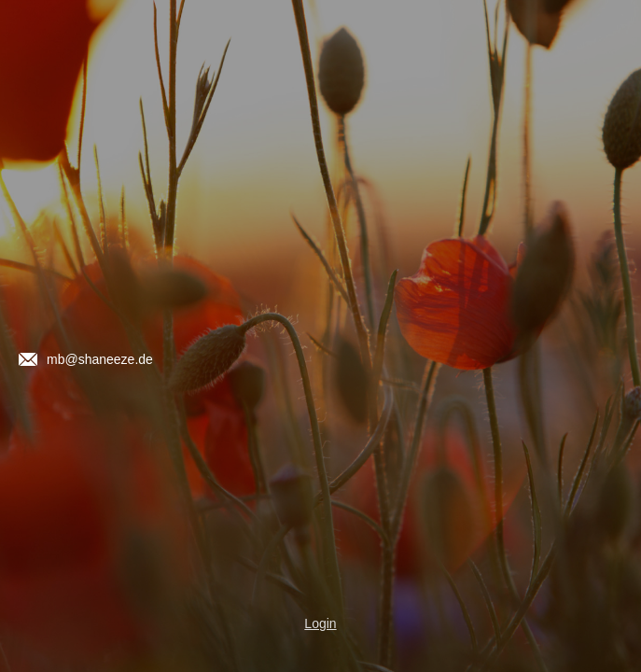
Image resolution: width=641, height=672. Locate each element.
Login (320, 623)
